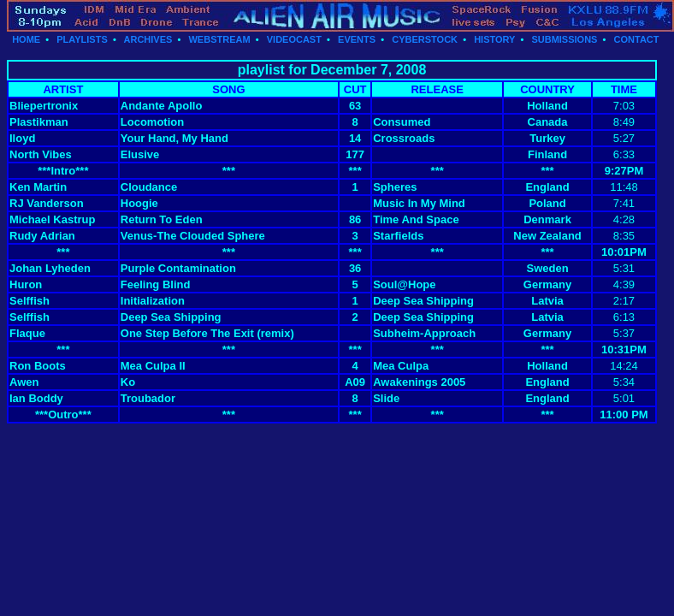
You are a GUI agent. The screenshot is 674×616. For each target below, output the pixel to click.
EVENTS (357, 39)
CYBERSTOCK (425, 39)
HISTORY (494, 39)
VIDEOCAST (294, 39)
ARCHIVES (148, 39)
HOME (26, 39)
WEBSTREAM (219, 39)
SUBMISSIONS (564, 39)
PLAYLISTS (82, 39)
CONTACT (637, 39)
